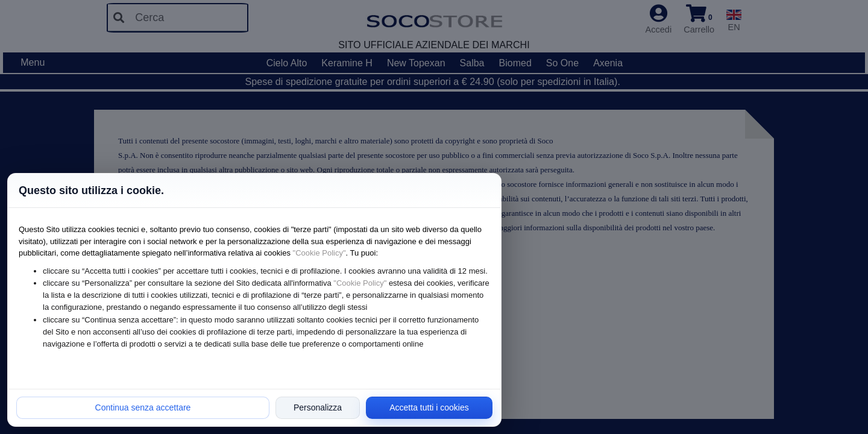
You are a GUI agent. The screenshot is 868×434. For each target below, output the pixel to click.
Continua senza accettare (143, 407)
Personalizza (318, 407)
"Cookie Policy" (319, 253)
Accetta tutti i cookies (429, 407)
